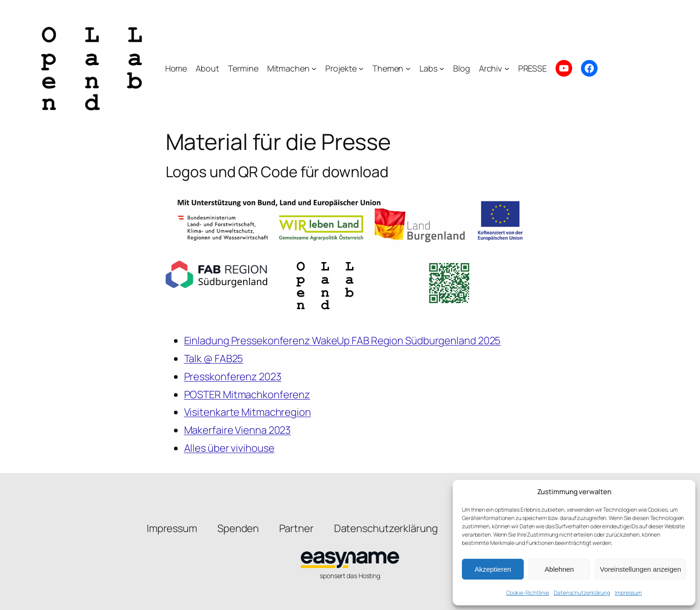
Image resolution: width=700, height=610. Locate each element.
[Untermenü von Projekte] (361, 69)
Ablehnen (559, 569)
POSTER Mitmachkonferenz (247, 395)
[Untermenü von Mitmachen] (314, 69)
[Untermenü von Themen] (408, 69)
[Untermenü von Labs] (442, 69)
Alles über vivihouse (229, 448)
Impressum (628, 593)
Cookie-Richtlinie (528, 593)
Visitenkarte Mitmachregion (248, 412)
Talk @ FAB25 (214, 359)
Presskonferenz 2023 (233, 377)
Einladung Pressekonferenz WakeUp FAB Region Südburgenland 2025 (343, 341)
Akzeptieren (493, 569)
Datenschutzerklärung (582, 593)
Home (176, 68)
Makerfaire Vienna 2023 (238, 430)
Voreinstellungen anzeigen (640, 569)
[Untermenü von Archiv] (507, 69)
